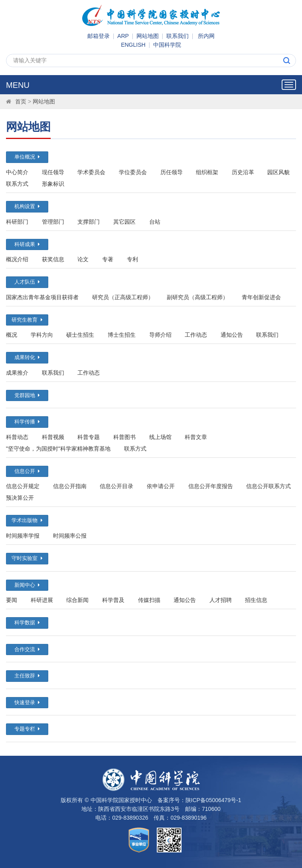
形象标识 (53, 184)
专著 (108, 259)
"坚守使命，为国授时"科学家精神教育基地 (58, 449)
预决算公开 (20, 498)
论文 (83, 259)
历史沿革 (243, 172)
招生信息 (256, 600)
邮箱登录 (99, 36)
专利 (132, 259)
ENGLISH (133, 45)
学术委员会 (91, 172)
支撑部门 (89, 222)
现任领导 (53, 172)
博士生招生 (122, 335)
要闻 (12, 600)
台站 (155, 222)
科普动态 (17, 437)
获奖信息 (53, 259)
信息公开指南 (70, 486)
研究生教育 (27, 320)
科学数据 (27, 623)
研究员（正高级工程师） (123, 297)
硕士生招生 (80, 335)
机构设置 (27, 206)
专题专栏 (27, 729)
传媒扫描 (149, 600)
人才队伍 (27, 282)
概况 (12, 335)
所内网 (206, 36)
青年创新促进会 (261, 297)
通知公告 (232, 335)
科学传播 (27, 422)
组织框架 (207, 172)
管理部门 (53, 222)
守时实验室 (27, 558)
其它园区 (124, 222)
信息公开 (27, 471)
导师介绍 (160, 335)
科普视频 (53, 437)
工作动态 (196, 335)
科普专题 (89, 437)
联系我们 (178, 36)
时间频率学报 (23, 536)
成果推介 (17, 373)
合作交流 (27, 649)
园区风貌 (278, 172)
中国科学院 (167, 45)
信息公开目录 (116, 486)
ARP (123, 36)
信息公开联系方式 (268, 486)
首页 (21, 101)
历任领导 (172, 172)
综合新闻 (77, 600)
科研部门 (17, 222)
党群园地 (27, 395)
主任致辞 (27, 676)
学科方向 (42, 335)
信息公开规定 (23, 486)
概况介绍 (17, 259)
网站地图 (148, 36)
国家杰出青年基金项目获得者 (42, 297)
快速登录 (27, 702)
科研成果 (27, 244)
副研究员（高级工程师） (197, 297)
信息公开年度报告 (211, 486)
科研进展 (42, 600)
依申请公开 (161, 486)
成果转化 (27, 357)
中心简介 (17, 172)
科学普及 (113, 600)
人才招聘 (221, 600)
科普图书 (124, 437)
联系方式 (17, 184)
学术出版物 (27, 520)
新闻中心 (27, 585)
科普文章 (196, 437)
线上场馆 (160, 437)
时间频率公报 (70, 536)
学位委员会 (133, 172)
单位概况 (27, 157)
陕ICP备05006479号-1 (213, 800)
